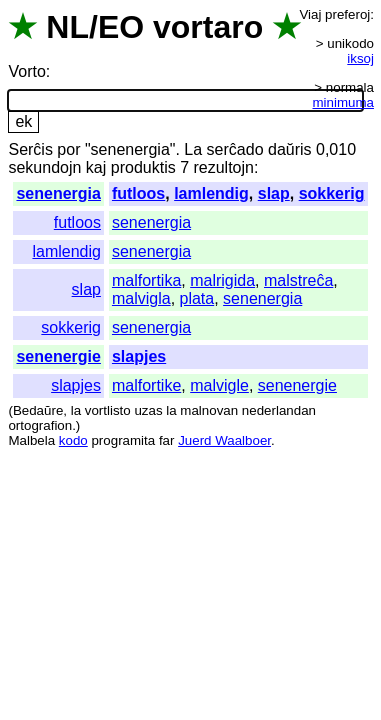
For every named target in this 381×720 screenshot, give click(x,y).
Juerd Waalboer (224, 440)
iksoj (360, 58)
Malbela (31, 440)
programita (123, 440)
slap (274, 193)
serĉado (235, 149)
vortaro (208, 27)
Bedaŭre (38, 410)
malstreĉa (298, 280)
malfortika (146, 280)
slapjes (139, 356)
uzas (148, 410)
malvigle (219, 385)
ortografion (40, 425)
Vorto (26, 71)
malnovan (209, 410)
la (76, 410)
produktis (143, 167)
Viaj (310, 14)
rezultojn (223, 167)
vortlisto (108, 410)
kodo (73, 440)
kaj (96, 167)
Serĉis (30, 149)
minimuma (343, 102)
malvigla (141, 298)
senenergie (58, 356)
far (167, 440)
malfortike (146, 385)
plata (197, 298)
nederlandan (279, 410)
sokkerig (332, 193)
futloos (138, 193)
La (193, 149)
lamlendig (211, 193)
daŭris (290, 149)
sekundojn (44, 167)
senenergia (58, 193)
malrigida (222, 280)
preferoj (347, 14)
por (68, 149)
